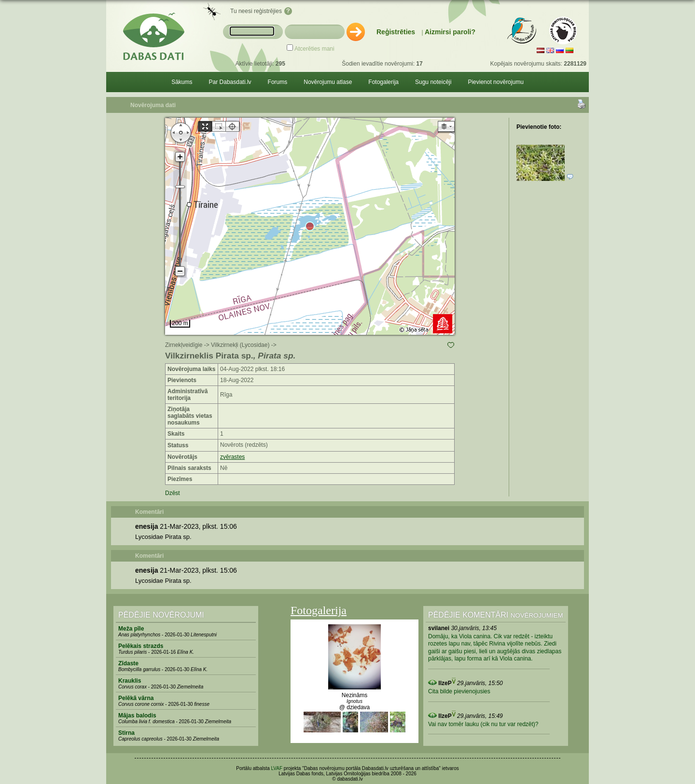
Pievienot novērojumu (495, 82)
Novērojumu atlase (328, 82)
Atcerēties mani (314, 49)
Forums (278, 82)
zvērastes (232, 457)
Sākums (182, 82)
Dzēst (173, 493)
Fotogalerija (383, 82)
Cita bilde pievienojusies (459, 691)
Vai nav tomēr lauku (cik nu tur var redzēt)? (483, 724)
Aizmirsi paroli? (450, 32)
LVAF (277, 768)
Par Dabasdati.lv (230, 82)
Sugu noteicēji (433, 82)
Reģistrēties (396, 32)
